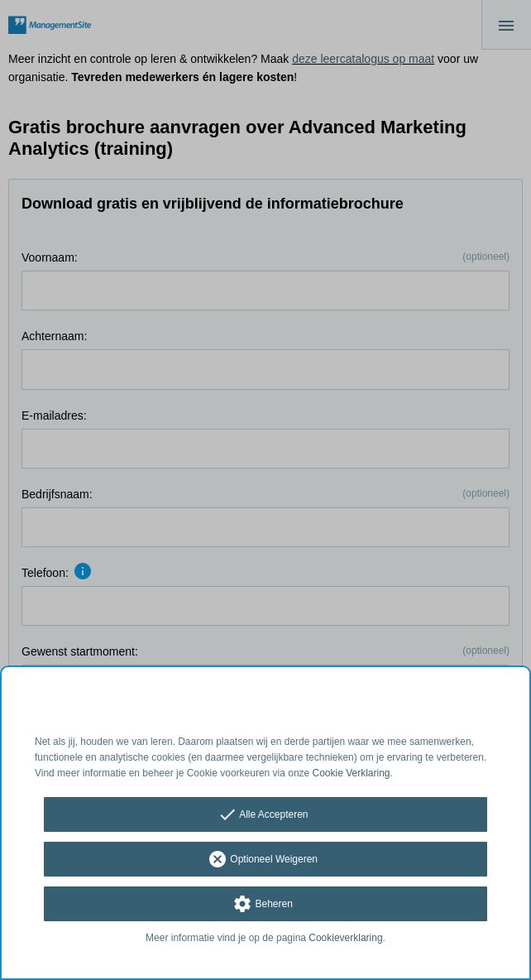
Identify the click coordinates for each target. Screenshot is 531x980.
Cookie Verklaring (352, 773)
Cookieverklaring (345, 938)
